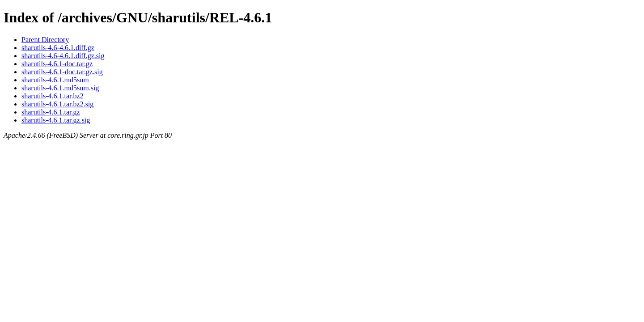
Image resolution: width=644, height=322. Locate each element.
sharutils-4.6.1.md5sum (55, 80)
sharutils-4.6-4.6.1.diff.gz (58, 48)
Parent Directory (45, 40)
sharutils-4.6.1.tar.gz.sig (56, 120)
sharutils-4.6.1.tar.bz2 (53, 96)
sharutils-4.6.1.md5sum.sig (60, 88)
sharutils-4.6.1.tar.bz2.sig (57, 104)
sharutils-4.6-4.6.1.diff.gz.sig (63, 56)
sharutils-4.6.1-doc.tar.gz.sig (62, 72)
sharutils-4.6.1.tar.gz (51, 112)
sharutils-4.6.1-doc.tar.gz (57, 64)
